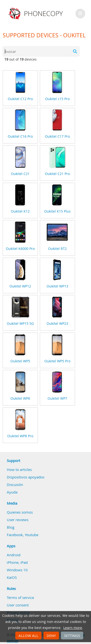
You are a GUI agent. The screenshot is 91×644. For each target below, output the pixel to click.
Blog (11, 527)
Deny (51, 636)
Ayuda (12, 492)
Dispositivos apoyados (26, 477)
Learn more (73, 628)
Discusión (15, 485)
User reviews (18, 520)
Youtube (32, 535)
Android (14, 555)
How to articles (19, 469)
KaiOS (12, 577)
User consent (18, 605)
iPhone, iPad (17, 562)
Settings (72, 636)
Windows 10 (17, 570)
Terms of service (20, 597)
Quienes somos (20, 512)
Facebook (15, 535)
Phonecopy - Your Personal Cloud (36, 14)
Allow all (28, 636)
